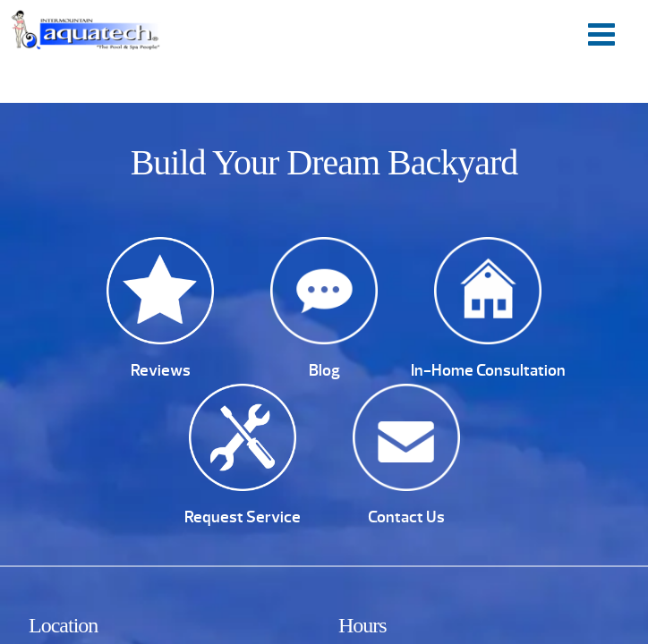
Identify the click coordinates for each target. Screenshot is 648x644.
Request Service (243, 517)
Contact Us (406, 517)
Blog (324, 370)
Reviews (161, 370)
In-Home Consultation (488, 370)
